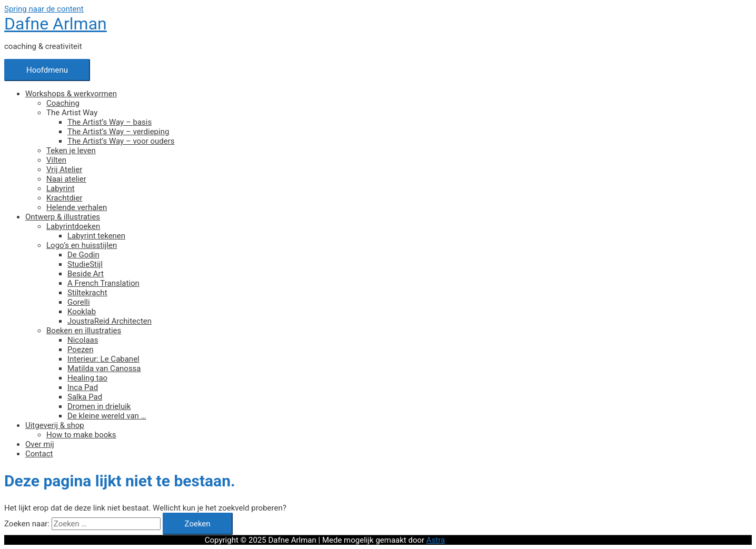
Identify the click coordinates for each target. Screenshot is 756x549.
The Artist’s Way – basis (110, 122)
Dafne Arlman (56, 24)
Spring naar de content (44, 9)
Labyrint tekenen (96, 236)
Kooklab (82, 312)
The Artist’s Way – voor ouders (121, 141)
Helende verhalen (77, 207)
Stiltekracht (87, 293)
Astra (436, 540)
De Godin (83, 255)
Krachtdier (64, 198)
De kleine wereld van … (107, 416)
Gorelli (79, 302)
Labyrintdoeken (73, 226)
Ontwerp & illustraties (63, 217)
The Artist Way (72, 113)
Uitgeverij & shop (55, 425)
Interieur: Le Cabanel (103, 359)
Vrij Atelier (64, 169)
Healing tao (87, 378)
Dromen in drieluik (99, 406)
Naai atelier (66, 179)
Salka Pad (85, 397)
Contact (39, 454)
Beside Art (86, 274)
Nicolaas (83, 340)
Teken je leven (71, 151)
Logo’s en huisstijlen (82, 245)
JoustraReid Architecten (110, 321)
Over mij (40, 444)
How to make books (81, 435)
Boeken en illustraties (84, 331)
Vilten (56, 160)
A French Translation (103, 283)
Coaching (63, 103)
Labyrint (61, 188)
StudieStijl (85, 264)
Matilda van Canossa (104, 368)
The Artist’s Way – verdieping (118, 132)
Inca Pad (83, 387)
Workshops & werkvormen (71, 94)
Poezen (80, 350)
